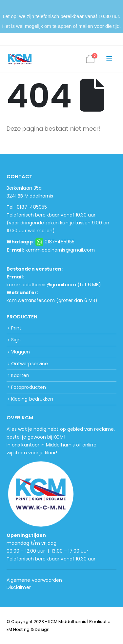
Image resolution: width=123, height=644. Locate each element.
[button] (109, 59)
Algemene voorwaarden (34, 580)
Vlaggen (20, 352)
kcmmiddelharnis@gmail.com (60, 250)
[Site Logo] (20, 59)
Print (16, 328)
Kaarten (20, 375)
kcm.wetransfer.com (31, 300)
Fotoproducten (29, 387)
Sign (16, 340)
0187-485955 (60, 242)
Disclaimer (19, 587)
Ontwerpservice (30, 364)
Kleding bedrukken (32, 399)
